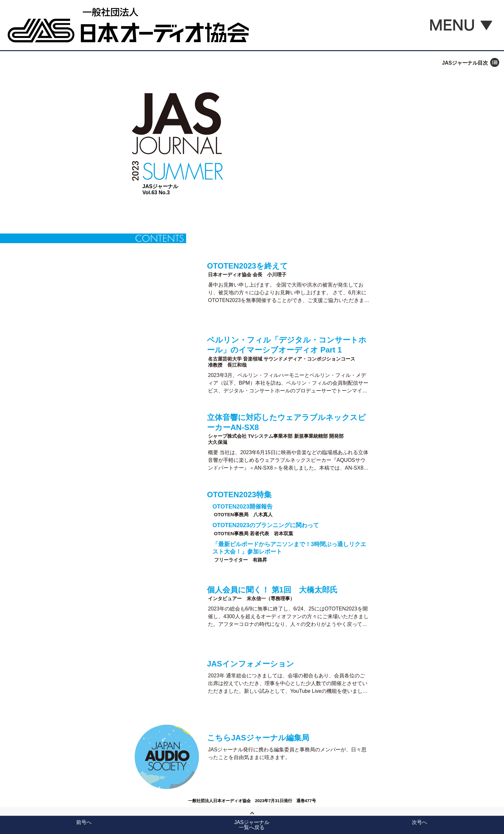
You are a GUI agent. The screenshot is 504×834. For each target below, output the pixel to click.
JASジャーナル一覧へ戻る (252, 825)
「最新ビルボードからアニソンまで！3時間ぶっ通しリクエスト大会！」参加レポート (289, 548)
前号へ (84, 822)
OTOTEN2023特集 (239, 495)
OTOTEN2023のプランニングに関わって (266, 525)
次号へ (419, 822)
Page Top (252, 819)
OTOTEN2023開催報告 (243, 507)
